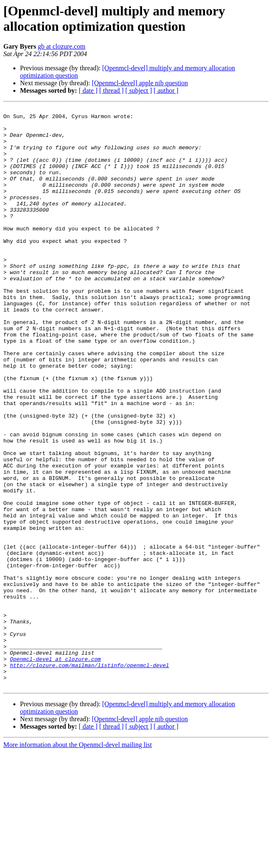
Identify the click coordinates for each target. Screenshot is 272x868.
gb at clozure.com (62, 46)
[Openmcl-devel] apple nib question (140, 83)
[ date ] (88, 90)
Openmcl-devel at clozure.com (55, 770)
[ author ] (166, 90)
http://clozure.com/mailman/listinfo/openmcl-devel (90, 777)
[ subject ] (139, 90)
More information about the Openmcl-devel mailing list (77, 861)
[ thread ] (111, 90)
